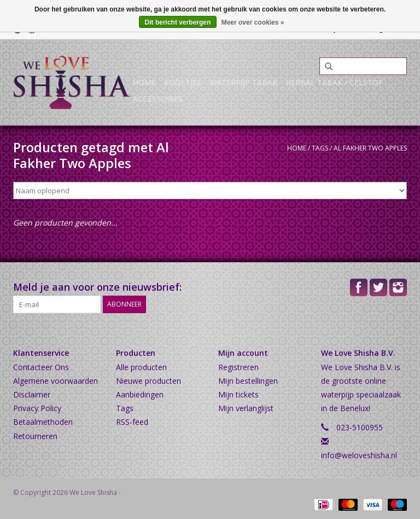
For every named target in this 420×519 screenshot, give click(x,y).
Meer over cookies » (253, 22)
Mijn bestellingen (248, 381)
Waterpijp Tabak (243, 82)
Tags (320, 148)
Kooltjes (183, 82)
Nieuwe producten (148, 381)
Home (144, 82)
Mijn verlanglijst (246, 408)
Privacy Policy (37, 408)
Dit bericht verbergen (178, 22)
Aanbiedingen (140, 394)
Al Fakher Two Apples (370, 148)
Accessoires (158, 99)
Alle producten (141, 367)
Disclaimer (32, 394)
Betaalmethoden (43, 422)
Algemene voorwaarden (56, 381)
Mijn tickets (238, 394)
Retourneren (35, 436)
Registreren (238, 367)
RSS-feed (132, 422)
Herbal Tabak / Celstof (334, 82)
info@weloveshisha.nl (359, 455)
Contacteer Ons (41, 367)
